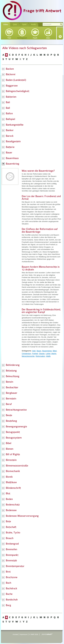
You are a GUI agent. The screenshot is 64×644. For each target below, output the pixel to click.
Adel (34, 351)
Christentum (26, 354)
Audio (34, 24)
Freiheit (35, 354)
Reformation (40, 356)
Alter (48, 38)
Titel (9, 38)
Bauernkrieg (47, 351)
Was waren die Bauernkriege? (38, 171)
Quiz (15, 24)
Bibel (55, 351)
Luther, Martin (51, 354)
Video (6, 24)
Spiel (24, 24)
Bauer (39, 351)
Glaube (42, 354)
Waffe (48, 356)
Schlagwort (22, 38)
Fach (35, 38)
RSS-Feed (60, 36)
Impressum (24, 634)
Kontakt (15, 634)
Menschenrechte (28, 356)
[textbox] (53, 24)
